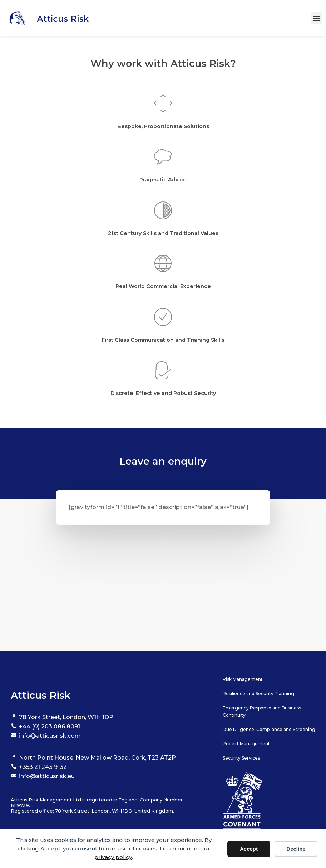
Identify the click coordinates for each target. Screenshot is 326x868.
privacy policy (113, 857)
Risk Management (243, 679)
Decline (296, 849)
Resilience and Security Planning (258, 694)
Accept (249, 849)
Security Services (241, 758)
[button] (317, 18)
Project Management (246, 744)
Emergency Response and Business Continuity (262, 711)
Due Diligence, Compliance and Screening (269, 729)
